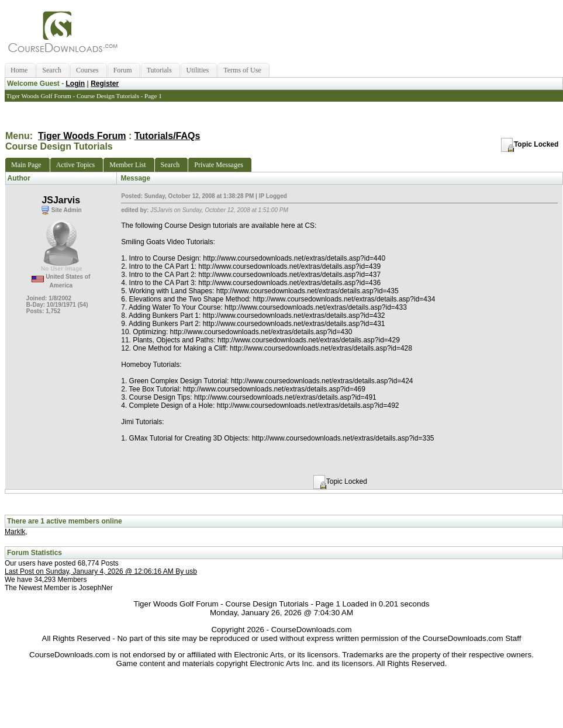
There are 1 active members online (65, 521)
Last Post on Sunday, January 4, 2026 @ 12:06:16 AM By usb (101, 571)
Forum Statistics (34, 553)
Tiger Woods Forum (82, 136)
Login (75, 84)
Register (105, 84)
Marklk (15, 532)
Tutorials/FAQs (167, 136)
